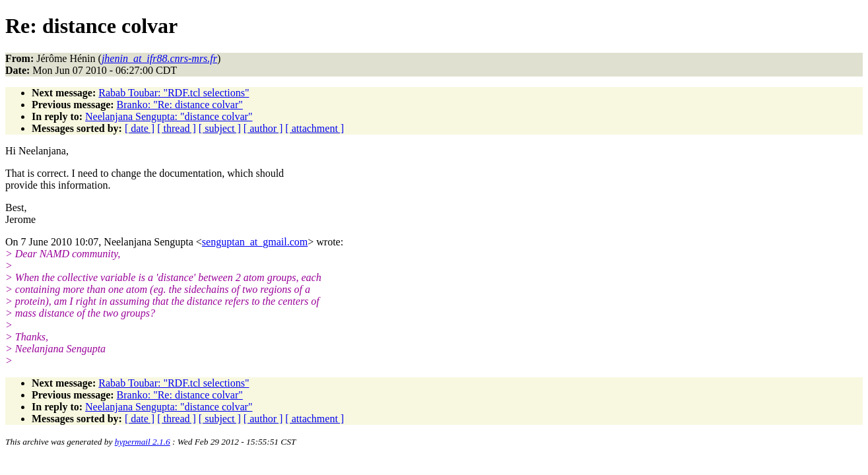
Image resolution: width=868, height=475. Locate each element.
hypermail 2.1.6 (143, 442)
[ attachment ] (315, 128)
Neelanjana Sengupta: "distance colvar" (169, 116)
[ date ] (140, 128)
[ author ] (263, 128)
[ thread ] (177, 128)
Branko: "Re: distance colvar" (180, 105)
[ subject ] (220, 128)
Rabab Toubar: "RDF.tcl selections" (174, 93)
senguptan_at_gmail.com (255, 242)
